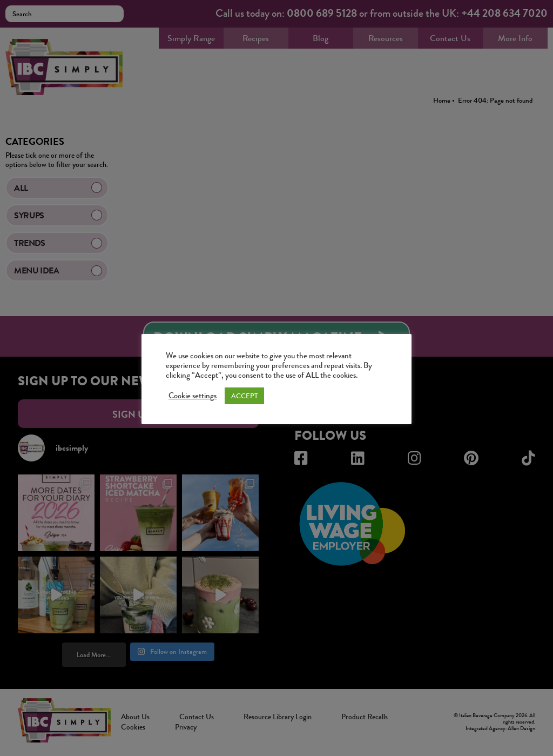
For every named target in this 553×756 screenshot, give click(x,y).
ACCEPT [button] (244, 396)
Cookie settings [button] (193, 396)
